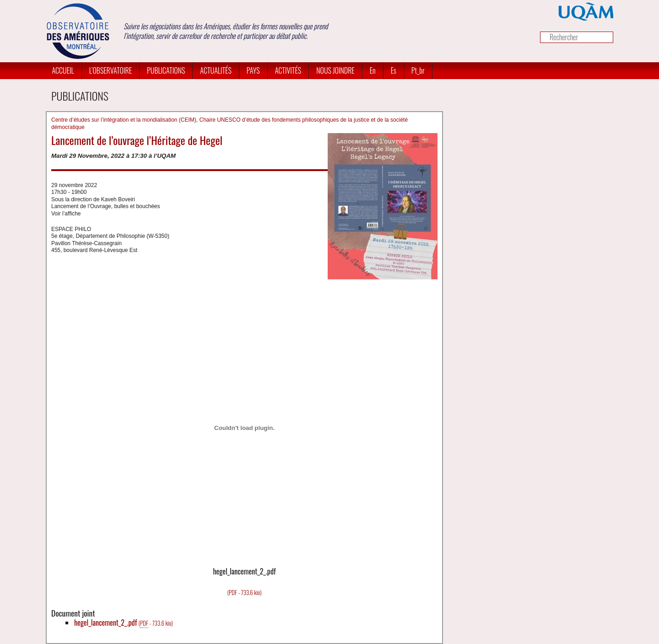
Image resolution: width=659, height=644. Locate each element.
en (373, 70)
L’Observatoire (111, 70)
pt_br (418, 70)
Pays (253, 70)
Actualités (216, 70)
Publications (166, 70)
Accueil (63, 70)
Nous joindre (335, 70)
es (394, 70)
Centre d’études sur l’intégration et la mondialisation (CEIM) (124, 120)
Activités (288, 70)
